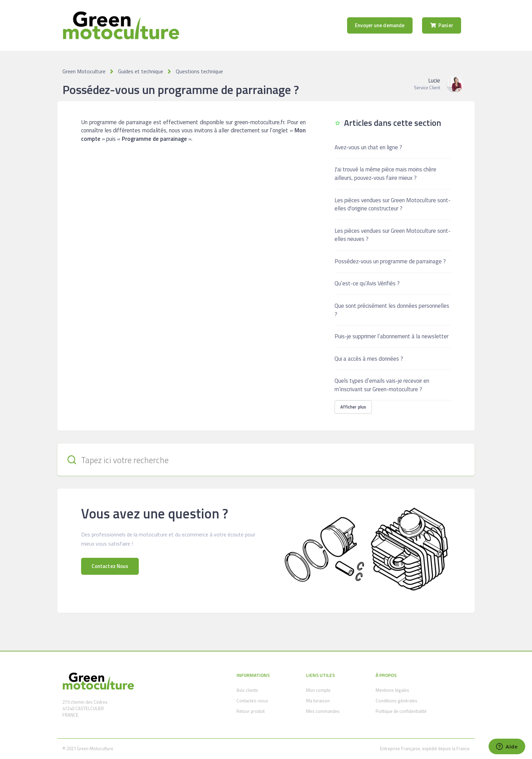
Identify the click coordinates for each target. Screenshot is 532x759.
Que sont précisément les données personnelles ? (392, 310)
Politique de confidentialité (401, 711)
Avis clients (247, 690)
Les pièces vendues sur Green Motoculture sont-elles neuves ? (393, 235)
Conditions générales (396, 701)
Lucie (434, 80)
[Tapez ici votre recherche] (266, 460)
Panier (442, 25)
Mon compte (318, 690)
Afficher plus (353, 407)
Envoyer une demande (380, 25)
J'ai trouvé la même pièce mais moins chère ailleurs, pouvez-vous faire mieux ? (385, 174)
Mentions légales (392, 690)
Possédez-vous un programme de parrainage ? (390, 261)
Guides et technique (141, 71)
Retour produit (251, 711)
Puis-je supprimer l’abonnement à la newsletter (392, 336)
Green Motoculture (84, 71)
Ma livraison (318, 701)
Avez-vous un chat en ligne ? (368, 147)
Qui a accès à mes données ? (369, 359)
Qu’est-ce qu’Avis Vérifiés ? (367, 283)
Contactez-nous (252, 701)
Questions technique (199, 71)
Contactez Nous (110, 566)
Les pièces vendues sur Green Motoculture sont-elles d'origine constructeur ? (393, 204)
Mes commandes (323, 711)
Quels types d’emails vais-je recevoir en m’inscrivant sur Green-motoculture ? (382, 385)
